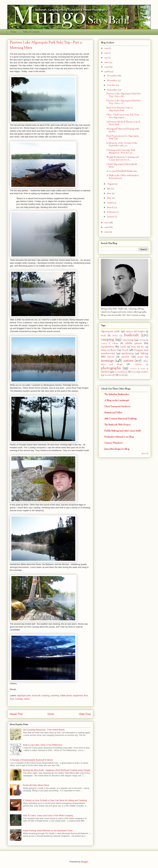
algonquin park (24, 696)
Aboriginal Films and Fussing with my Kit (123, 130)
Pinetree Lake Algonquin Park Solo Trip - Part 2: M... (124, 95)
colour (115, 343)
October (112, 85)
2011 (106, 58)
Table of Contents (31, 32)
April (110, 203)
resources (133, 369)
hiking (144, 353)
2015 (106, 53)
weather (144, 372)
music (140, 357)
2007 (107, 223)
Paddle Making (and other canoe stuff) (123, 431)
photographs (111, 368)
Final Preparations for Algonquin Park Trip (123, 137)
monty (125, 357)
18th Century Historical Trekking (120, 419)
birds (103, 336)
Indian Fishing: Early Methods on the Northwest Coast (48, 831)
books (115, 336)
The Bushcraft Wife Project (117, 425)
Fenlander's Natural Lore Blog (119, 437)
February (112, 212)
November (112, 81)
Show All (145, 454)
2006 (107, 227)
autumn (129, 331)
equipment (78, 696)
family (123, 347)
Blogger (85, 862)
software (123, 372)
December (112, 76)
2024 (107, 48)
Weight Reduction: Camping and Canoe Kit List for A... (123, 159)
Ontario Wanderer (114, 443)
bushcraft (36, 696)
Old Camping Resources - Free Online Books (44, 730)
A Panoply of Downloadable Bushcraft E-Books (31, 760)
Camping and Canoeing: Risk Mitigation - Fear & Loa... (121, 151)
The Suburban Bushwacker (117, 394)
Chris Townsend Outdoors (117, 407)
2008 (107, 72)
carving (142, 340)
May (109, 198)
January (111, 217)
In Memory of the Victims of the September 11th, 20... (122, 144)
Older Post (85, 714)
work (122, 375)
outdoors (138, 364)
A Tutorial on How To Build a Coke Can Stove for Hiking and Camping (55, 800)
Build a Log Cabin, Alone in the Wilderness (43, 745)
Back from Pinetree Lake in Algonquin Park (119, 109)
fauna (133, 347)
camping (45, 696)
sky (116, 372)
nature (27, 699)
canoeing (55, 696)
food (12, 699)
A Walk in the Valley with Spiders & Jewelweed (123, 177)
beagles (141, 331)
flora (86, 696)
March (110, 207)
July (109, 189)
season (143, 369)
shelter (105, 372)
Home (13, 32)
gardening (128, 353)
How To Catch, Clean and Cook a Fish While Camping (48, 816)
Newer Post (16, 714)
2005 (107, 232)
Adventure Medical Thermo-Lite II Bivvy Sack (123, 123)
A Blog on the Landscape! (117, 401)
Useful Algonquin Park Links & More (122, 166)
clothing (104, 344)
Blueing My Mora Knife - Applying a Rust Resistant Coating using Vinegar (57, 770)
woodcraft (110, 375)
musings (19, 699)
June (109, 193)
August (111, 184)
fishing (104, 350)
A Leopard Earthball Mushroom (122, 171)
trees (134, 372)
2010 (107, 62)
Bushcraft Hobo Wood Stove (36, 785)
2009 (107, 67)
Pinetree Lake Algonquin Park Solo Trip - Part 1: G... (124, 102)
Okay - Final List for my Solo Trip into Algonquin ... (123, 116)
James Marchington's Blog (117, 449)
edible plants (66, 696)
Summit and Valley (113, 413)
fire (143, 347)
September (113, 90)
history (111, 357)
